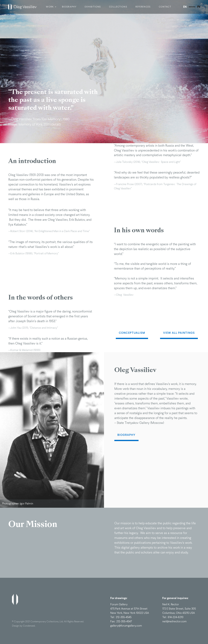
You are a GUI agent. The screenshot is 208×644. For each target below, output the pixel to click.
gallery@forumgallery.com (126, 626)
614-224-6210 (176, 617)
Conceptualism (132, 333)
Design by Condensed (23, 626)
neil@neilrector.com (174, 621)
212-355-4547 (124, 621)
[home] (22, 7)
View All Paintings (179, 333)
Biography (126, 435)
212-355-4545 (124, 617)
